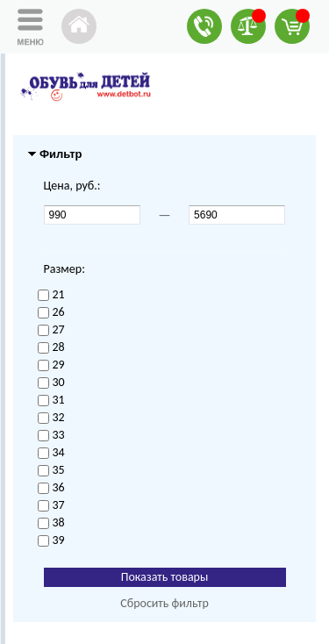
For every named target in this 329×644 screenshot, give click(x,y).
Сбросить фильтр (164, 603)
